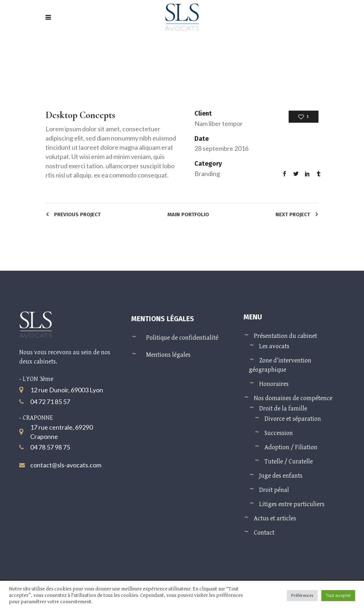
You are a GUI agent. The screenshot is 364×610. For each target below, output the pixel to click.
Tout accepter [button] (338, 596)
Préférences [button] (302, 596)
